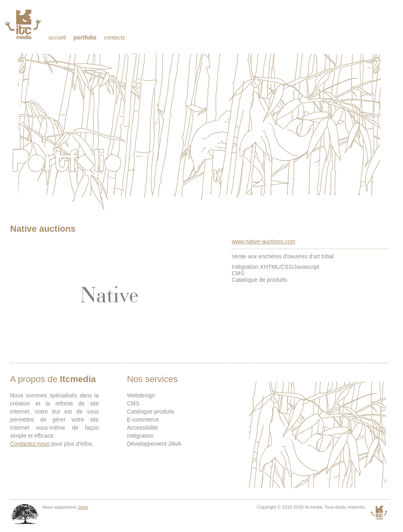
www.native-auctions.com (264, 241)
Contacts (114, 37)
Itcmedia (24, 24)
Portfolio (85, 37)
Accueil (57, 37)
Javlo (83, 507)
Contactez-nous (30, 444)
